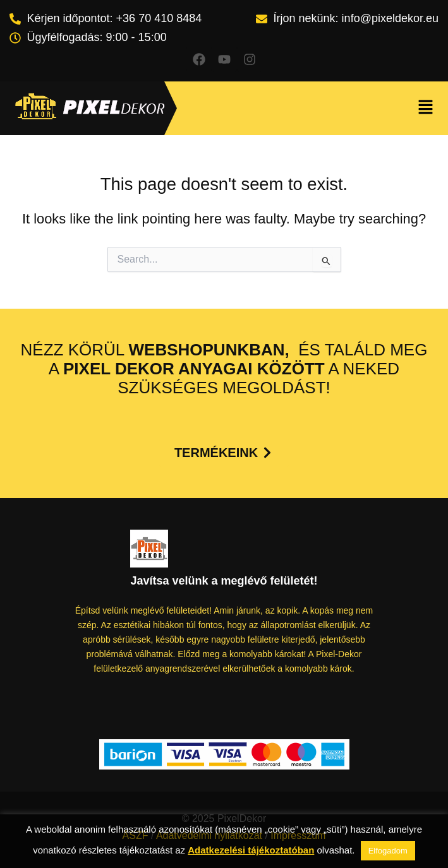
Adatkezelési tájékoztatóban (251, 850)
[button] (426, 109)
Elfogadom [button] (388, 851)
